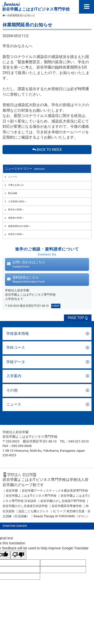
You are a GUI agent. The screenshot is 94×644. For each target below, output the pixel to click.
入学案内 (14, 376)
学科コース (16, 348)
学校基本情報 (18, 334)
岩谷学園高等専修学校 (67, 506)
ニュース (14, 404)
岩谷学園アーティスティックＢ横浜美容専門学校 (55, 491)
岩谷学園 (12, 491)
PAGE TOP (78, 318)
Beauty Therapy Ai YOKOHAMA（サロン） (62, 516)
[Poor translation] (18, 555)
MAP (56, 306)
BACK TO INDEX (47, 150)
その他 (12, 390)
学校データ (16, 362)
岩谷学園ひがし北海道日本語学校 (25, 506)
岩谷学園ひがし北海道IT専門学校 (63, 501)
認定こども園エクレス (34, 511)
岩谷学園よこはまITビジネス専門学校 (31, 496)
